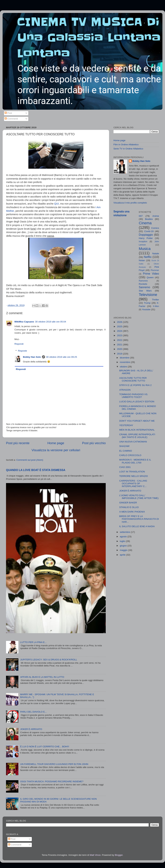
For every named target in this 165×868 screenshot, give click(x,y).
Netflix (148, 257)
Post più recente (18, 443)
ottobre (124, 367)
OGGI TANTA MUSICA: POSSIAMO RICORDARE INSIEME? (52, 781)
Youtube (146, 309)
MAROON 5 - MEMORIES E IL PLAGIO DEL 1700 (135, 461)
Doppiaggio (146, 235)
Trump (147, 303)
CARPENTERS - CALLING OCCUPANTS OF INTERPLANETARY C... (133, 483)
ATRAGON (125, 390)
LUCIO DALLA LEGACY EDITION (137, 402)
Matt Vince (95, 855)
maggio (124, 550)
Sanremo (145, 287)
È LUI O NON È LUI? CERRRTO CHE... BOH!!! (45, 747)
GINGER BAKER (128, 503)
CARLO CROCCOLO (130, 455)
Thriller (155, 300)
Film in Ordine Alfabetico (126, 145)
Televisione (148, 295)
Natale (156, 253)
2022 (120, 340)
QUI (56, 204)
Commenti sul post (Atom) (30, 460)
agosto (124, 537)
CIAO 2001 (125, 467)
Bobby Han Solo (32, 357)
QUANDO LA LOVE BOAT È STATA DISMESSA (36, 470)
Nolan (142, 260)
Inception (143, 242)
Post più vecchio (94, 443)
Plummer (155, 270)
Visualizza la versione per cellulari (56, 450)
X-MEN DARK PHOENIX (132, 512)
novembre (125, 362)
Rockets (143, 284)
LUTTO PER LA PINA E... (33, 642)
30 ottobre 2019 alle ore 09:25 (62, 357)
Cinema (145, 223)
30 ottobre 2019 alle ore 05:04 (51, 322)
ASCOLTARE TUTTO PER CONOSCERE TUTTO (133, 379)
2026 (120, 322)
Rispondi (19, 344)
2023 (120, 335)
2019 (120, 354)
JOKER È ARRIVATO (31, 729)
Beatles (149, 219)
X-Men (156, 306)
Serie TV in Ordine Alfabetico (128, 149)
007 (141, 216)
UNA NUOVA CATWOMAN (133, 442)
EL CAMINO (126, 451)
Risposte (23, 351)
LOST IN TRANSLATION (132, 472)
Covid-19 (149, 231)
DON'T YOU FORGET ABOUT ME (137, 421)
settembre (125, 532)
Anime (156, 216)
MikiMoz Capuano (24, 322)
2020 (120, 349)
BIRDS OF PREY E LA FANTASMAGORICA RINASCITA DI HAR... (139, 519)
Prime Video (151, 274)
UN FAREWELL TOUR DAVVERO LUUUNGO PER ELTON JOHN (54, 764)
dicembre (125, 358)
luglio (123, 541)
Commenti (11, 119)
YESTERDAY (126, 425)
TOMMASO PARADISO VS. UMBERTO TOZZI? (134, 396)
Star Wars (145, 291)
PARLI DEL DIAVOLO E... (33, 712)
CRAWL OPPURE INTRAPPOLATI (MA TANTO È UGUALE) (137, 436)
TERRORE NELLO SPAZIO (134, 476)
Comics (155, 228)
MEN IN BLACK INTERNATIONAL (137, 430)
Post (8, 113)
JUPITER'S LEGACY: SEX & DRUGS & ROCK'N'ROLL (49, 660)
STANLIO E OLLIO (129, 507)
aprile (123, 555)
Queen (150, 277)
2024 (120, 331)
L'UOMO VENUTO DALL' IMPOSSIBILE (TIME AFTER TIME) (139, 497)
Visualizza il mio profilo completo (130, 203)
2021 (120, 345)
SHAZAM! (124, 446)
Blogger (119, 855)
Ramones (143, 281)
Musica (145, 249)
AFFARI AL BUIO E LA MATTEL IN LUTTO (42, 677)
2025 (120, 326)
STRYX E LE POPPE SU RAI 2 (135, 385)
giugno (124, 546)
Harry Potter (146, 238)
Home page (56, 443)
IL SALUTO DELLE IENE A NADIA (137, 526)
